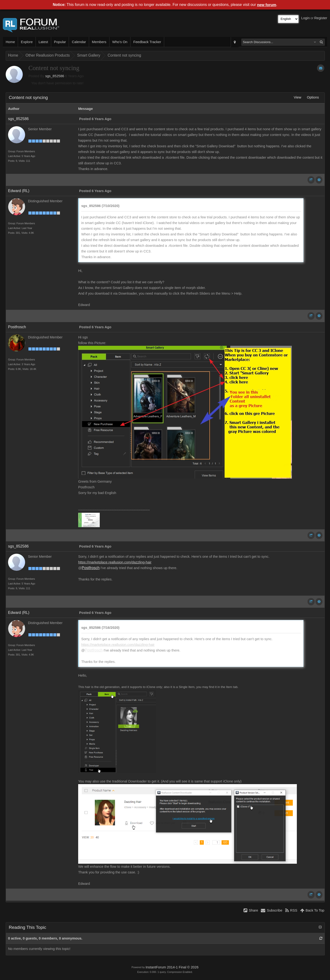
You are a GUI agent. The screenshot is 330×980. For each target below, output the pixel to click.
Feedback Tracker (147, 42)
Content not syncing (124, 55)
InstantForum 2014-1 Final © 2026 (172, 967)
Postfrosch (17, 327)
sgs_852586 (55, 76)
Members (99, 42)
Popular (60, 42)
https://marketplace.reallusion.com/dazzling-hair (115, 562)
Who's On (120, 42)
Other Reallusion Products (48, 55)
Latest (43, 42)
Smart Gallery (89, 55)
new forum (267, 5)
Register (321, 18)
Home (10, 42)
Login (306, 18)
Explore (27, 42)
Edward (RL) (19, 191)
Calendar (79, 42)
